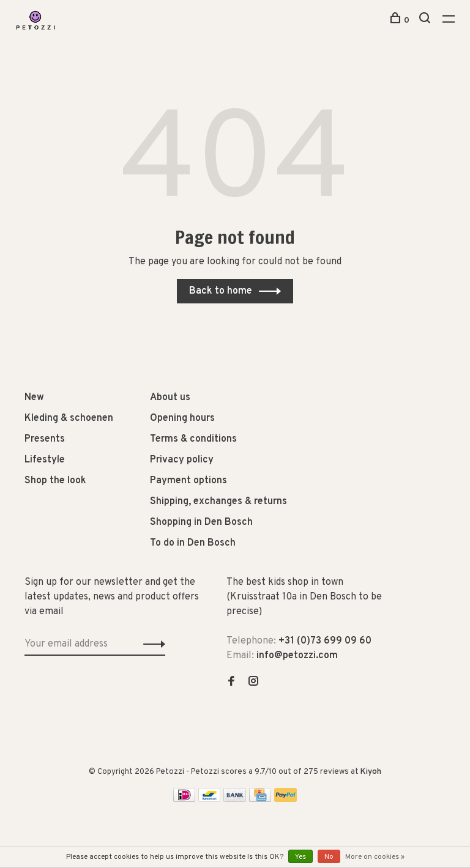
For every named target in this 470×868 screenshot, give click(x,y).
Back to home (221, 291)
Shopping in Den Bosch (201, 522)
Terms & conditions (193, 439)
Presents (45, 439)
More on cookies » (375, 857)
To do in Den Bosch (193, 543)
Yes (300, 857)
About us (170, 398)
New (34, 398)
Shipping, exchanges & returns (218, 502)
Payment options (188, 481)
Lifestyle (45, 460)
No (329, 857)
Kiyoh (371, 772)
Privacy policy (182, 460)
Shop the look (55, 481)
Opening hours (182, 418)
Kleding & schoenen (69, 418)
